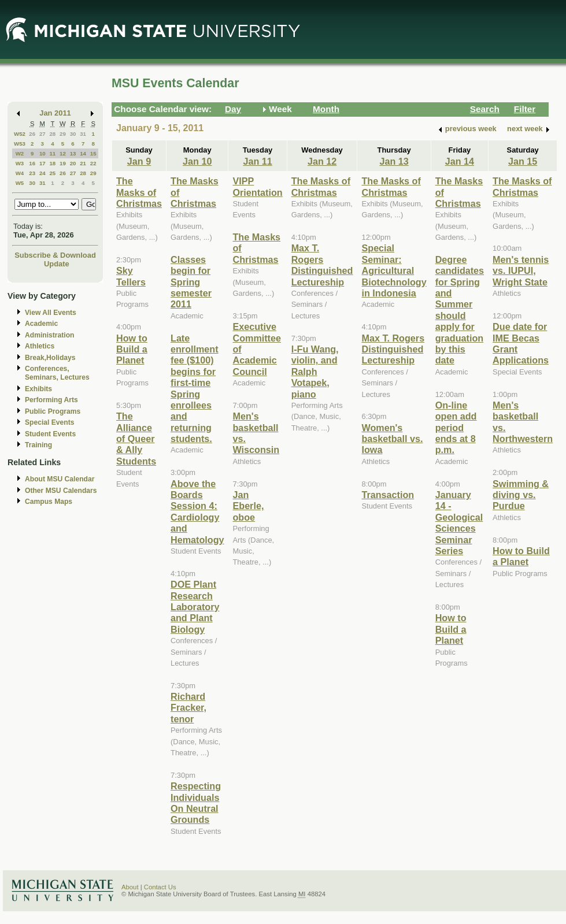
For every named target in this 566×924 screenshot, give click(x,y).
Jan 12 (322, 161)
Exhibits (38, 389)
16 (32, 163)
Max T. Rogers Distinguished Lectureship (322, 265)
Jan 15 (523, 161)
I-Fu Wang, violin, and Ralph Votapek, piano (315, 372)
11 (52, 153)
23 (32, 173)
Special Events (49, 422)
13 (73, 153)
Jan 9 (139, 161)
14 (83, 153)
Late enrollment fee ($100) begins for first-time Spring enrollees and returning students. (195, 389)
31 (83, 134)
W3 (20, 163)
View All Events (51, 313)
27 (42, 134)
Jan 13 (394, 161)
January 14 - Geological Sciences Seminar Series (459, 523)
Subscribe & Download (55, 255)
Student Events (50, 434)
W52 (20, 134)
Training (38, 445)
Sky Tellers (131, 276)
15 (93, 153)
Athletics (40, 346)
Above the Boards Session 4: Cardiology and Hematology (197, 512)
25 (52, 173)
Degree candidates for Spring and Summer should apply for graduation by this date (460, 310)
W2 (20, 153)
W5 (20, 183)
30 (73, 134)
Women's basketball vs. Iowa (392, 439)
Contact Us (160, 887)
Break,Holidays (50, 358)
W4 (20, 173)
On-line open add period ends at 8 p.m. (456, 428)
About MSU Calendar (60, 479)
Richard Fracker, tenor (188, 708)
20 (73, 163)
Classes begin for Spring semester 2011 (191, 282)
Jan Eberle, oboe (248, 506)
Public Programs (53, 411)
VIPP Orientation (257, 186)
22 (93, 163)
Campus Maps (49, 502)
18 (52, 163)
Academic (41, 324)
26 (32, 134)
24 (42, 173)
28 (52, 134)
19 (63, 163)
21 (83, 163)
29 (63, 134)
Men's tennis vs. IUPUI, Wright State (521, 271)
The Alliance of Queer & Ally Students (136, 439)
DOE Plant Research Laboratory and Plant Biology (195, 607)
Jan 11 (257, 161)
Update (57, 264)
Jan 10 (197, 161)
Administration (49, 335)
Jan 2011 (55, 113)
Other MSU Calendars (61, 491)
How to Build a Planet (132, 349)
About (130, 887)
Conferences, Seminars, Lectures (57, 373)
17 (42, 163)
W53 (20, 144)
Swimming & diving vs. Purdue (521, 495)
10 (42, 153)
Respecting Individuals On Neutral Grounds (196, 803)
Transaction (388, 495)
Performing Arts (51, 400)
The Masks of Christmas (139, 192)
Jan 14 (460, 161)
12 (63, 153)
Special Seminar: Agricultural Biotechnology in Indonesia (394, 270)
